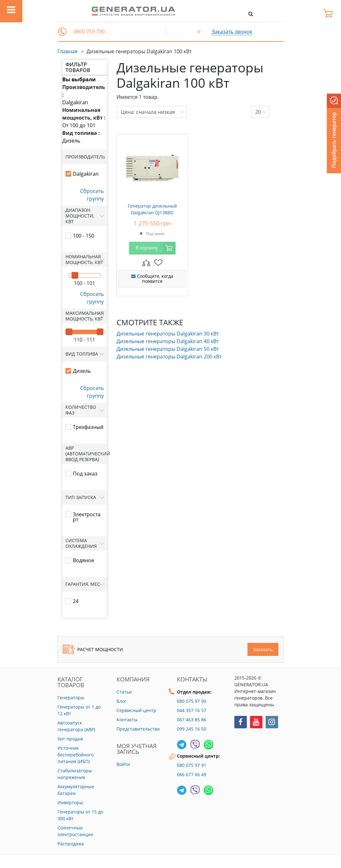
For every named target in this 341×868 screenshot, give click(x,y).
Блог (121, 701)
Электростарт (87, 517)
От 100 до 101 (79, 125)
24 (76, 601)
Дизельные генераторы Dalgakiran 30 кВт (168, 334)
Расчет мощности (93, 649)
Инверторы (70, 802)
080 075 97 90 (192, 701)
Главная (68, 51)
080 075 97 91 (192, 765)
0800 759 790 (89, 32)
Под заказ (85, 474)
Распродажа (71, 844)
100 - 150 (83, 236)
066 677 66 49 (192, 774)
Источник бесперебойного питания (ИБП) (76, 755)
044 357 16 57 (192, 710)
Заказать (263, 649)
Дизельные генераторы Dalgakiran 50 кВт (168, 349)
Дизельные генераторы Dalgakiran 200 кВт (169, 357)
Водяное (83, 560)
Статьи (124, 692)
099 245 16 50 (192, 729)
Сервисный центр (136, 710)
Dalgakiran (75, 102)
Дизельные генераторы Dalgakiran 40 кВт (168, 341)
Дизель (71, 141)
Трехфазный (88, 427)
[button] (62, 32)
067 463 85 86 (192, 720)
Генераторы (71, 698)
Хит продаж (70, 739)
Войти (123, 764)
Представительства (138, 729)
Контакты (127, 720)
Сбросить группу (92, 195)
